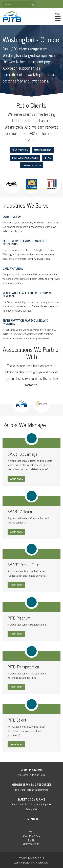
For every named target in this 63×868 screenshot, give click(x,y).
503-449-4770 (32, 835)
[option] (12, 184)
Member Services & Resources (32, 785)
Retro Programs (32, 770)
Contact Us (32, 819)
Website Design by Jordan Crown (32, 862)
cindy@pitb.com (32, 843)
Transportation (32, 165)
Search (32, 4)
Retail (47, 158)
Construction (20, 150)
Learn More (16, 479)
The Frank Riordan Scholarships (32, 790)
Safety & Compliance (32, 799)
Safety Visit (32, 809)
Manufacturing (43, 150)
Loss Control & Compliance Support (32, 804)
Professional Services (25, 158)
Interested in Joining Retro (32, 775)
